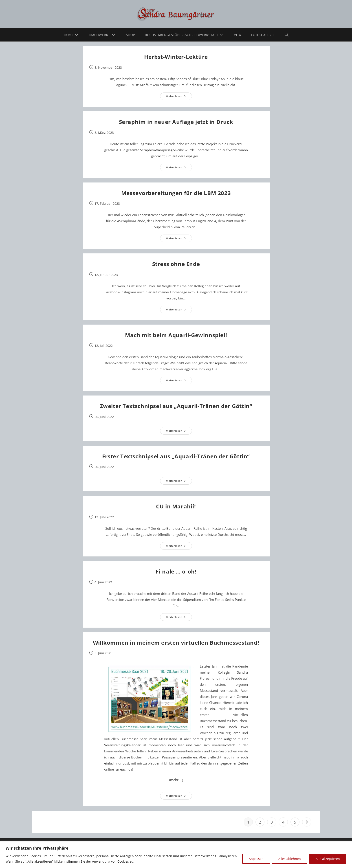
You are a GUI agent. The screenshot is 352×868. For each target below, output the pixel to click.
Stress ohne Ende (176, 264)
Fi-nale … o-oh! (176, 571)
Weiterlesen (179, 97)
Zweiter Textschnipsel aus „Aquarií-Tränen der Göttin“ (176, 406)
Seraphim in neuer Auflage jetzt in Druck (176, 122)
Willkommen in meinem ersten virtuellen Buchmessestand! (176, 643)
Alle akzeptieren (328, 859)
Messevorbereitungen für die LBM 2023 (176, 193)
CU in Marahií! (176, 506)
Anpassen (256, 859)
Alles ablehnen (290, 859)
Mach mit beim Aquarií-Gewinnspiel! (176, 335)
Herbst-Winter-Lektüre (176, 57)
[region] (176, 855)
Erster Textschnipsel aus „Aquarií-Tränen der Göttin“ (176, 456)
